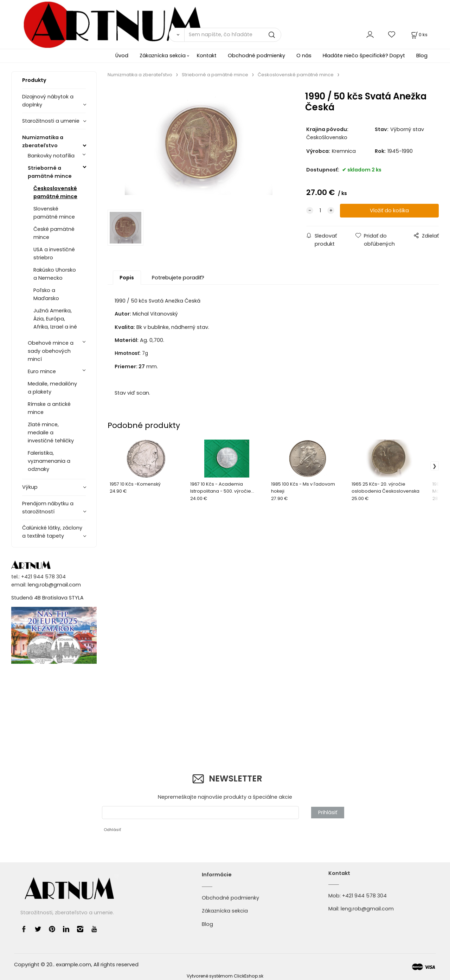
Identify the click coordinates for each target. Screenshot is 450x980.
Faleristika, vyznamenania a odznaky (49, 461)
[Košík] (419, 35)
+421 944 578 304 (364, 896)
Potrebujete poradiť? (178, 278)
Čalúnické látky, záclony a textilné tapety (52, 532)
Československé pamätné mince (55, 192)
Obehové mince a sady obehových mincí (51, 351)
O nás (304, 56)
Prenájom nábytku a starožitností (48, 508)
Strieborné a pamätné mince (50, 172)
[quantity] (320, 211)
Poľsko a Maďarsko (46, 294)
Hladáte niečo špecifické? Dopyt (364, 56)
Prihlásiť (328, 812)
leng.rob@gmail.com (54, 585)
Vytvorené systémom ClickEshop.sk (225, 976)
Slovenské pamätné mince (54, 213)
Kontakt (207, 56)
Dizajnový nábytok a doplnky (48, 101)
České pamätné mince (54, 233)
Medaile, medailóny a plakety (52, 388)
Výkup (30, 487)
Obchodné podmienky (256, 56)
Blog (422, 56)
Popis (127, 278)
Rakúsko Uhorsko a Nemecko (55, 274)
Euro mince (42, 371)
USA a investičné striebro (54, 254)
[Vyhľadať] (176, 35)
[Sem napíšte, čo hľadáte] (233, 35)
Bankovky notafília (51, 156)
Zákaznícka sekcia (163, 56)
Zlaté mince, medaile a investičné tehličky (51, 433)
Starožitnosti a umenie (51, 121)
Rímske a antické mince (49, 408)
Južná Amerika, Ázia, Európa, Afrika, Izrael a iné (55, 319)
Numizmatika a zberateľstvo (43, 141)
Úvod (122, 56)
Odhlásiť (112, 830)
